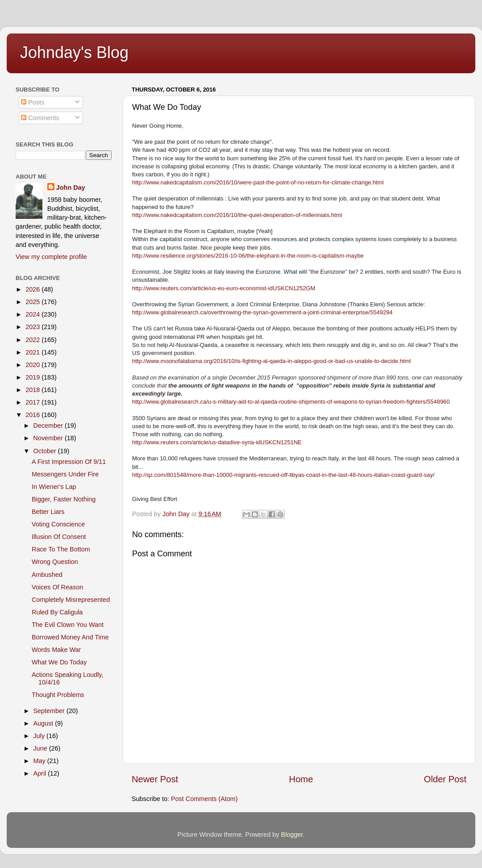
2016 (33, 415)
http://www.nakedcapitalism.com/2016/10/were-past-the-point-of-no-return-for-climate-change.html (258, 182)
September (50, 711)
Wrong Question (55, 562)
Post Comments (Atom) (204, 799)
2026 (33, 289)
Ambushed (47, 575)
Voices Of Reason (57, 587)
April (41, 773)
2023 (33, 327)
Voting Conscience (58, 524)
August (44, 723)
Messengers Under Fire (65, 474)
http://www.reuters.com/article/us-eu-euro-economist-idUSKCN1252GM (224, 288)
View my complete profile (51, 257)
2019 (33, 377)
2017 (33, 402)
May (40, 761)
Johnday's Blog (74, 52)
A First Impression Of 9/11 (69, 462)
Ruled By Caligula (57, 612)
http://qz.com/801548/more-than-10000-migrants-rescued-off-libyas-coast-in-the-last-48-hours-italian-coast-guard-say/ (283, 475)
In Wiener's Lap (54, 487)
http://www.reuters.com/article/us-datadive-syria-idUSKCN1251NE (217, 442)
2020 (33, 365)
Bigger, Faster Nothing (64, 499)
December (49, 426)
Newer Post (155, 779)
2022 (33, 340)
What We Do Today (59, 662)
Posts (33, 102)
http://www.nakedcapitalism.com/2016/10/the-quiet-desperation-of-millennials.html (237, 215)
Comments (40, 118)
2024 (33, 314)
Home (301, 779)
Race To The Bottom (61, 549)
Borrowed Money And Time (70, 637)
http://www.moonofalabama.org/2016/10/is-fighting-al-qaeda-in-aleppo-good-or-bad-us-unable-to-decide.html (271, 361)
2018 (33, 390)
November (49, 438)
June (41, 748)
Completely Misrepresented (71, 600)
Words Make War (56, 650)
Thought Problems (58, 695)
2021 (33, 352)
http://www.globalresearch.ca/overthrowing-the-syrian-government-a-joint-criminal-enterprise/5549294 (262, 312)
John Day (71, 188)
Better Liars (48, 512)
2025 (33, 302)
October (46, 451)
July (40, 736)
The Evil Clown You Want (68, 625)
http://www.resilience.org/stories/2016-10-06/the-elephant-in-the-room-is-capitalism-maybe (248, 256)
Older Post (445, 779)
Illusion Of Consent (59, 537)
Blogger (292, 835)
